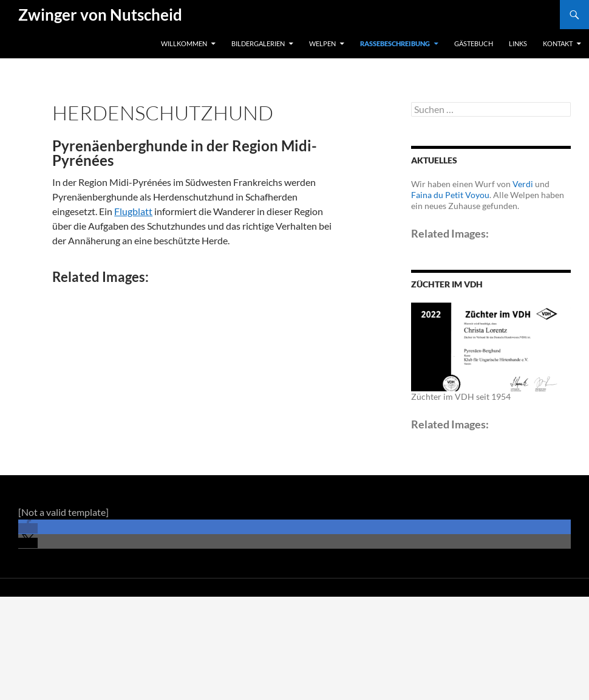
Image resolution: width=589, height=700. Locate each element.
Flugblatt (133, 211)
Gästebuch (474, 43)
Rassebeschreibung (395, 43)
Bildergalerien (258, 43)
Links (518, 43)
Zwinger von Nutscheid (100, 15)
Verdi (523, 184)
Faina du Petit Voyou (450, 195)
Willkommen (184, 43)
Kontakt (558, 43)
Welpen (322, 43)
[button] (28, 528)
